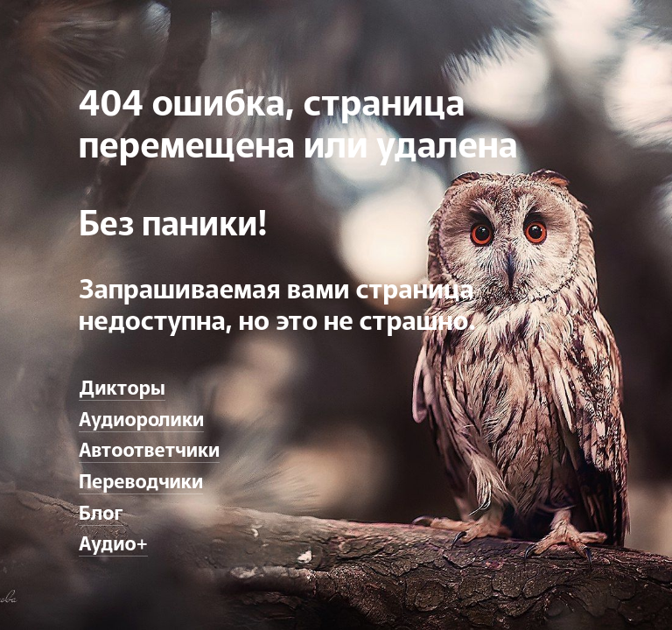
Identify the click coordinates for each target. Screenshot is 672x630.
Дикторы (122, 386)
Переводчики (141, 479)
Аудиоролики (141, 417)
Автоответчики (149, 448)
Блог (101, 511)
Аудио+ (113, 542)
